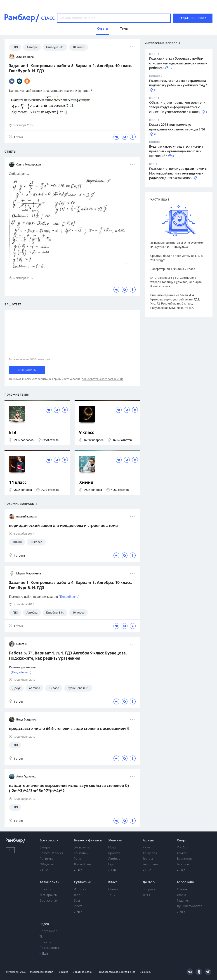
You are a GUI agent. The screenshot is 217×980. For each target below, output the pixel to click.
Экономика (82, 848)
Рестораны (150, 865)
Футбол (183, 848)
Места (78, 906)
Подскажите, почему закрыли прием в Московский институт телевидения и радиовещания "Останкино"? (178, 174)
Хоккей (182, 853)
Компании (81, 853)
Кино (146, 848)
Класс (113, 882)
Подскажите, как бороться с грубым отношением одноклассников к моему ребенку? (178, 63)
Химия (86, 483)
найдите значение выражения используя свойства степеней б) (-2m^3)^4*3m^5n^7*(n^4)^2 (69, 788)
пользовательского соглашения (103, 379)
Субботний (83, 882)
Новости (45, 889)
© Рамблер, (12, 972)
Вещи (78, 901)
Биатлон (183, 865)
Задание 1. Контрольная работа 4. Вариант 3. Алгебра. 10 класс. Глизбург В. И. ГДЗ (71, 585)
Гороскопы (186, 882)
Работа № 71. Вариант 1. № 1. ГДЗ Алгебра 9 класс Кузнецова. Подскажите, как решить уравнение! (68, 656)
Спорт (182, 841)
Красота (114, 853)
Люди (78, 895)
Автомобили (49, 882)
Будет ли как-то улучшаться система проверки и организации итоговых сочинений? (176, 151)
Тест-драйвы (48, 895)
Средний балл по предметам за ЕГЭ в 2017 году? (176, 258)
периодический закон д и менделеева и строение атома (63, 526)
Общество (47, 865)
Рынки (78, 859)
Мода (112, 848)
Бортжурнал (49, 901)
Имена (182, 895)
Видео (44, 924)
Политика (46, 859)
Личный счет (83, 865)
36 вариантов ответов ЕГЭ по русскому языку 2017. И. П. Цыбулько (177, 245)
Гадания (183, 901)
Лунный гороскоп (190, 906)
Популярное (48, 931)
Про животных (50, 948)
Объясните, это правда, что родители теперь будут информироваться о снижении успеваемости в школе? (177, 107)
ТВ (41, 937)
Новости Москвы (51, 853)
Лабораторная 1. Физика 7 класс (173, 269)
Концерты (150, 853)
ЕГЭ (13, 433)
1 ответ (16, 137)
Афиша (148, 841)
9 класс (87, 433)
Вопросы (149, 889)
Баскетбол (184, 859)
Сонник (182, 889)
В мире (45, 848)
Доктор (149, 882)
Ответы (113, 889)
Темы (112, 895)
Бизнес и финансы (88, 841)
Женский (115, 841)
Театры (148, 859)
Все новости (49, 841)
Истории (80, 889)
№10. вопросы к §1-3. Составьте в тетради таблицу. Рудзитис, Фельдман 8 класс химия (177, 282)
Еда (111, 865)
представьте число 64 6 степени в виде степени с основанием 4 (69, 729)
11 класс (18, 483)
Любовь (114, 859)
